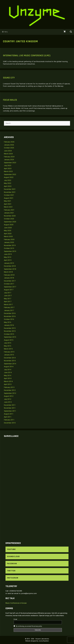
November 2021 (10, 192)
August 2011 (9, 414)
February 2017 (9, 307)
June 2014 (8, 372)
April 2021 (8, 204)
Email (15, 619)
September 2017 (10, 287)
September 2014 (10, 364)
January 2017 (9, 310)
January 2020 (9, 242)
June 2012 (8, 402)
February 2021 (9, 210)
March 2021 (8, 207)
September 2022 (10, 174)
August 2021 (9, 198)
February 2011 (9, 420)
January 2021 (9, 213)
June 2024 (8, 151)
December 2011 (10, 405)
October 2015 (9, 334)
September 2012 (10, 393)
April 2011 (8, 417)
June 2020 (8, 228)
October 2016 (9, 319)
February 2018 (9, 275)
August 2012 (9, 396)
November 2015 (10, 331)
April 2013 (8, 384)
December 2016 (10, 313)
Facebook (12, 564)
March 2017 (8, 305)
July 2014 (8, 370)
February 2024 (9, 157)
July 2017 (8, 293)
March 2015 (8, 349)
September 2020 (10, 222)
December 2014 (10, 358)
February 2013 (9, 387)
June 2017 (8, 296)
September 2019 (10, 251)
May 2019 (8, 257)
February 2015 (9, 352)
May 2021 (8, 201)
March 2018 (8, 272)
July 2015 (8, 343)
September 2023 (10, 163)
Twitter (11, 571)
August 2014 (9, 367)
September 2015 (10, 337)
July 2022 (8, 180)
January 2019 (9, 263)
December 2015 (10, 328)
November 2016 (10, 316)
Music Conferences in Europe (16, 603)
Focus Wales (10, 100)
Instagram (13, 578)
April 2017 (8, 301)
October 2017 (9, 284)
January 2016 (9, 325)
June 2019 (8, 254)
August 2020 (9, 225)
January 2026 (9, 145)
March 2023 (8, 171)
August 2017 (9, 290)
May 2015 (8, 346)
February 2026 (9, 142)
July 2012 (8, 399)
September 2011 (10, 411)
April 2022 (8, 186)
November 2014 (10, 361)
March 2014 (8, 381)
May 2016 (8, 322)
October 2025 (9, 148)
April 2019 (8, 260)
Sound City (9, 78)
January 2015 (9, 355)
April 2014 (8, 378)
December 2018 (10, 266)
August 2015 (9, 340)
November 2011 (10, 408)
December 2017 (10, 281)
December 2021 (10, 189)
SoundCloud (13, 556)
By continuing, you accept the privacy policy (28, 626)
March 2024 (8, 154)
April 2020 (8, 234)
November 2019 (10, 245)
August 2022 (9, 177)
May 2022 (8, 183)
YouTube (11, 549)
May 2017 (8, 299)
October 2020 (9, 219)
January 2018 (9, 278)
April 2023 (8, 168)
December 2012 (10, 390)
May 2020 (8, 231)
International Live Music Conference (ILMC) (27, 56)
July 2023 (8, 165)
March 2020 (8, 236)
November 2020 (10, 216)
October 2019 (9, 248)
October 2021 (9, 195)
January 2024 (9, 160)
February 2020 (9, 239)
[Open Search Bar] (71, 32)
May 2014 (8, 375)
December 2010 (10, 423)
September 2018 (10, 269)
